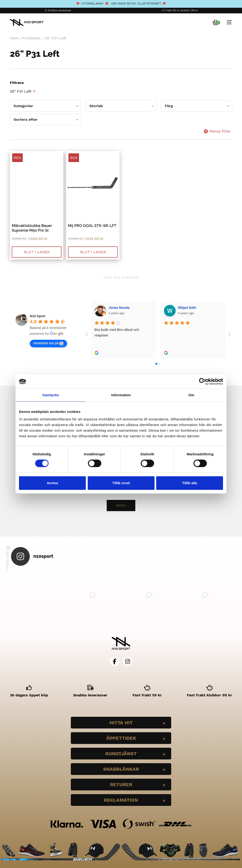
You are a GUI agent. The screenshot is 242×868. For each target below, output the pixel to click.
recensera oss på (48, 343)
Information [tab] (121, 395)
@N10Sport (8, 559)
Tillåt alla (190, 483)
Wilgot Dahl (118, 308)
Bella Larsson (189, 308)
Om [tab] (191, 395)
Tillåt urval (121, 483)
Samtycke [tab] (51, 395)
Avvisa (53, 483)
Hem (14, 38)
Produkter (32, 38)
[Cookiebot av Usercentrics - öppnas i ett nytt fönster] (202, 381)
